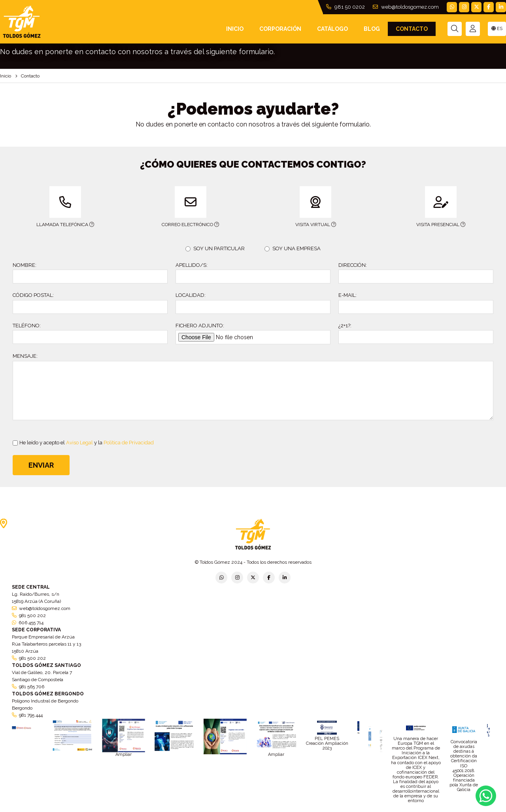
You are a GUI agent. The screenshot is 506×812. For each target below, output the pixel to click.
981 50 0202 (346, 7)
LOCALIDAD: (191, 295)
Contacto (412, 29)
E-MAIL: (347, 295)
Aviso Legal (79, 443)
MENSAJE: (25, 356)
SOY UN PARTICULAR (215, 248)
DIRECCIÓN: (353, 265)
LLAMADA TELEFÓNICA (53, 207)
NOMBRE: (25, 265)
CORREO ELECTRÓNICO (179, 207)
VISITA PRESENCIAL (427, 207)
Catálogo (332, 29)
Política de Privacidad (129, 443)
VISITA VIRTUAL (299, 207)
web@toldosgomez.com (406, 7)
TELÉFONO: (27, 326)
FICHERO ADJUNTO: (200, 326)
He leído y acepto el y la (83, 443)
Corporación (280, 29)
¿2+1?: (345, 326)
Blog (372, 29)
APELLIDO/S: (192, 265)
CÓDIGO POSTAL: (33, 295)
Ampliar (124, 754)
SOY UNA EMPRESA (293, 248)
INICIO (235, 29)
